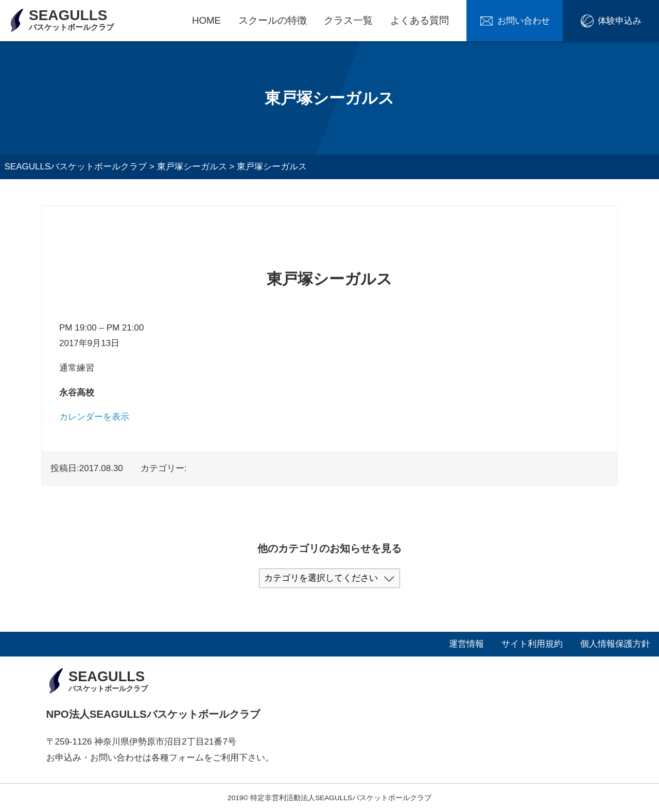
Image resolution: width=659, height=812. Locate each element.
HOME (206, 20)
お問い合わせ (524, 21)
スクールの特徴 (273, 20)
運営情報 (466, 644)
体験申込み (620, 21)
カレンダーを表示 (94, 417)
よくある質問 (420, 20)
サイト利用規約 (532, 644)
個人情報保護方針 (615, 644)
